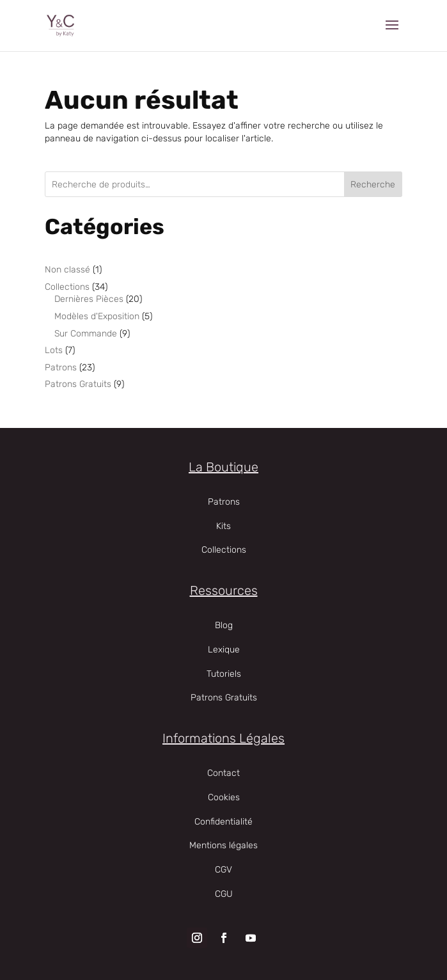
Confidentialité (224, 822)
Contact (224, 773)
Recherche (373, 185)
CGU (224, 894)
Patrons (224, 502)
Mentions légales (224, 845)
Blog (224, 625)
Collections (224, 550)
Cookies (224, 797)
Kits (224, 526)
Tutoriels (224, 674)
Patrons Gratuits (224, 698)
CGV (224, 870)
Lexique (224, 650)
